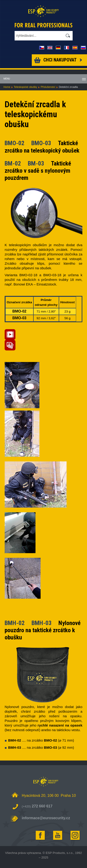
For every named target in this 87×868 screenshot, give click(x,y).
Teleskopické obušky (25, 87)
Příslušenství (48, 87)
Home (7, 87)
